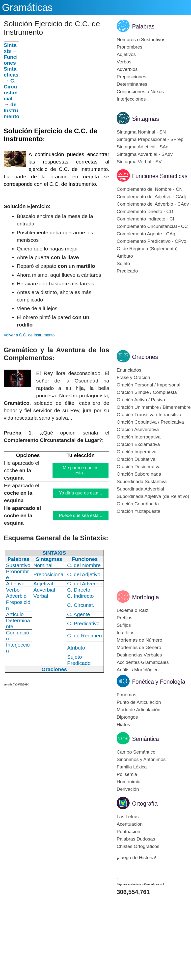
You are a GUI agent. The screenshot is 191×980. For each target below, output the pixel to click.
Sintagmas (146, 119)
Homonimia (129, 782)
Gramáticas (27, 7)
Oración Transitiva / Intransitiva (149, 415)
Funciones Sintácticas (11, 66)
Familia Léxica (132, 767)
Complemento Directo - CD (145, 211)
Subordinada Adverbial (140, 489)
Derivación (128, 789)
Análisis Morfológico (138, 670)
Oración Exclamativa (138, 444)
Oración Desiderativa (139, 467)
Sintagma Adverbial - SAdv (145, 154)
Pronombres (130, 47)
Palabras (143, 27)
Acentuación (130, 824)
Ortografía (145, 804)
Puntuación (128, 831)
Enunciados (129, 370)
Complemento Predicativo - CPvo (151, 241)
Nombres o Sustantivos (141, 40)
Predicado (127, 271)
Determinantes (132, 84)
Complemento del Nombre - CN (150, 189)
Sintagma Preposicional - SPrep (150, 139)
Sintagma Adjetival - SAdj (143, 147)
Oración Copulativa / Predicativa (150, 422)
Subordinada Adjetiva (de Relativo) (153, 496)
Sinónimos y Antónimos (141, 759)
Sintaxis (10, 48)
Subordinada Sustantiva (142, 481)
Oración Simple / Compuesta (147, 392)
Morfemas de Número (139, 640)
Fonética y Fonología (159, 682)
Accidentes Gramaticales (143, 662)
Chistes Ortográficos (138, 846)
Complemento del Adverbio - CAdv (153, 204)
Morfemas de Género (139, 647)
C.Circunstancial (11, 90)
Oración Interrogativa (139, 437)
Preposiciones (131, 77)
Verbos (124, 62)
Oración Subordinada (139, 474)
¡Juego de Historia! (136, 857)
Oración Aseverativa (138, 429)
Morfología (146, 597)
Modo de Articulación (138, 710)
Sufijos (124, 625)
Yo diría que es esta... (81, 493)
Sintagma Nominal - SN (141, 132)
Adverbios (127, 69)
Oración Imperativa (137, 452)
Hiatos (123, 724)
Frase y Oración (133, 377)
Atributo (125, 256)
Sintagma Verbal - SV (139, 162)
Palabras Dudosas (136, 839)
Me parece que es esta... (81, 470)
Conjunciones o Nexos (140, 92)
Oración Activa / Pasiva (141, 400)
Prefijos (124, 618)
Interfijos (126, 633)
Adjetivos (126, 54)
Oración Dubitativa (136, 459)
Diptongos (127, 717)
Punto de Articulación (139, 702)
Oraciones (145, 357)
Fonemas (126, 695)
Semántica (146, 739)
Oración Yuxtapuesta (138, 511)
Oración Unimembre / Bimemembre (154, 407)
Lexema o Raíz (133, 610)
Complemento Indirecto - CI (145, 219)
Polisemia (127, 774)
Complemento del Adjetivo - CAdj (151, 197)
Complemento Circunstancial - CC (152, 226)
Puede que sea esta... (81, 516)
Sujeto (123, 263)
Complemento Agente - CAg (146, 234)
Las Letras (128, 817)
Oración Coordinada (138, 504)
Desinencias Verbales (139, 655)
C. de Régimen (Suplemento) (147, 249)
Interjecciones (131, 99)
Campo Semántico (136, 752)
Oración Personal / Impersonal (149, 385)
